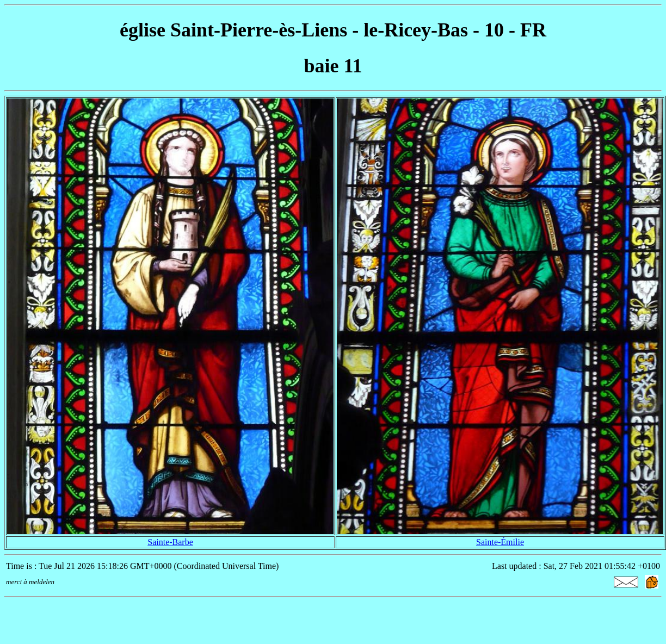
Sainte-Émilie (500, 542)
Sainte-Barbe (170, 542)
